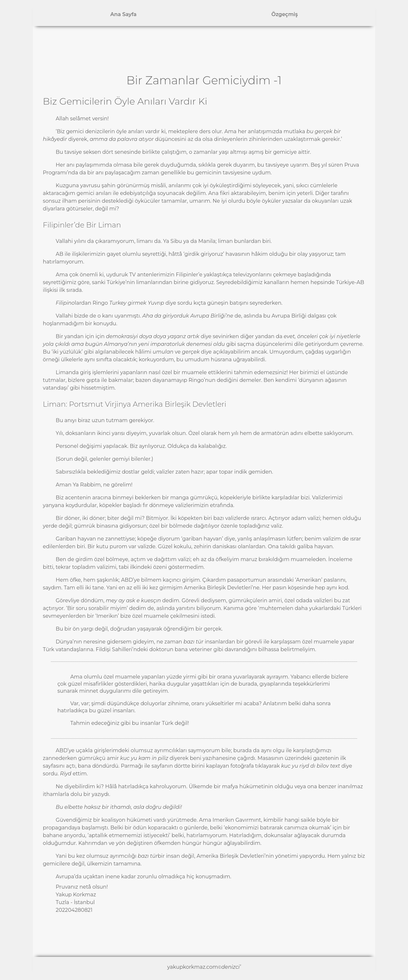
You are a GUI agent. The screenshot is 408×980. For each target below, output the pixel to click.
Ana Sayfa (123, 14)
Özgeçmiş (285, 14)
